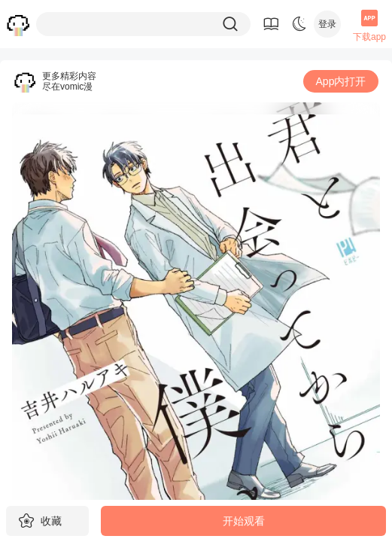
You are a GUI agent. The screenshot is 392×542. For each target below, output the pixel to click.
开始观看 (244, 521)
